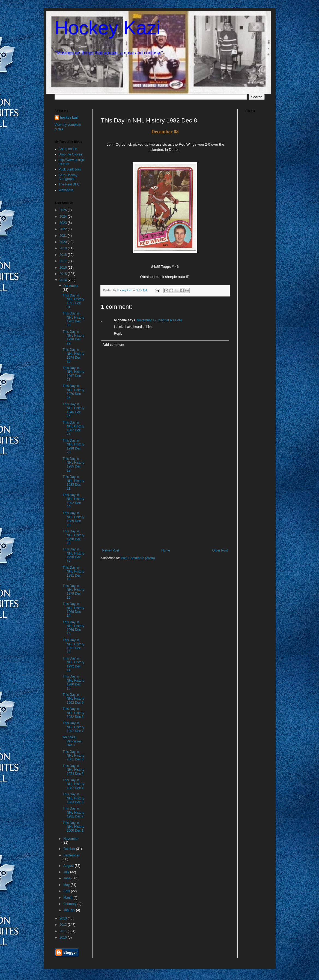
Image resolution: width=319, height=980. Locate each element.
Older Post (220, 550)
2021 (64, 236)
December (71, 286)
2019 (64, 248)
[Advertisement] (165, 508)
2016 (64, 268)
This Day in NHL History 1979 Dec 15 (73, 592)
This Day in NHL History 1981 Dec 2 (73, 812)
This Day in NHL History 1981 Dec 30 (73, 319)
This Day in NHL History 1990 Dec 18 (73, 537)
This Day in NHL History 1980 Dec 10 (73, 682)
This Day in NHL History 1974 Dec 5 (73, 770)
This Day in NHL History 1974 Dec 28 (73, 356)
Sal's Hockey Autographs (68, 177)
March (68, 898)
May (67, 885)
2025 (64, 210)
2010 (64, 937)
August (69, 866)
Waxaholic (66, 190)
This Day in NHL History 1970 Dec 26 (73, 392)
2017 (64, 261)
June (67, 878)
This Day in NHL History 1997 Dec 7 (73, 727)
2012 (64, 925)
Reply (118, 334)
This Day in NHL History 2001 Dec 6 (73, 756)
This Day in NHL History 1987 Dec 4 (73, 784)
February (70, 904)
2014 (64, 280)
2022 (64, 229)
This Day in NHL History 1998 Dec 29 (73, 338)
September (71, 855)
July (67, 872)
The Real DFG (69, 184)
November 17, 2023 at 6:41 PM (159, 320)
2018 (64, 255)
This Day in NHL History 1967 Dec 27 (73, 374)
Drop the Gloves (71, 154)
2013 (64, 918)
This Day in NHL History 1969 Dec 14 (73, 610)
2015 (64, 274)
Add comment (114, 345)
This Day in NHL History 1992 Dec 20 (73, 501)
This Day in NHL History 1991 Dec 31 (73, 301)
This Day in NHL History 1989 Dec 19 (73, 519)
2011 (64, 931)
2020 (64, 242)
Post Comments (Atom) (138, 558)
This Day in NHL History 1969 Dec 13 (73, 628)
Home (166, 550)
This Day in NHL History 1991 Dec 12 (73, 646)
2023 (64, 223)
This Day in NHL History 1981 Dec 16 (73, 573)
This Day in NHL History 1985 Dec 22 (73, 465)
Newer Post (111, 550)
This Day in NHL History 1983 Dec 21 (73, 483)
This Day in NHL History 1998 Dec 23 (73, 446)
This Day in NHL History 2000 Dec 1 (73, 827)
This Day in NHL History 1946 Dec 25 (73, 410)
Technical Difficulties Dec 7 (72, 741)
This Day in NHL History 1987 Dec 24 (73, 428)
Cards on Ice (68, 149)
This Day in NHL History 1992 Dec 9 (73, 699)
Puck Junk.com (70, 169)
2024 (64, 217)
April (67, 891)
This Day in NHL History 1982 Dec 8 (73, 713)
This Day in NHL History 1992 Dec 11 (73, 664)
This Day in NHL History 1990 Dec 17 (73, 555)
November (71, 839)
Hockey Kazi (108, 28)
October (70, 849)
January (70, 910)
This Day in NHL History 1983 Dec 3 (73, 798)
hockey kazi (69, 118)
